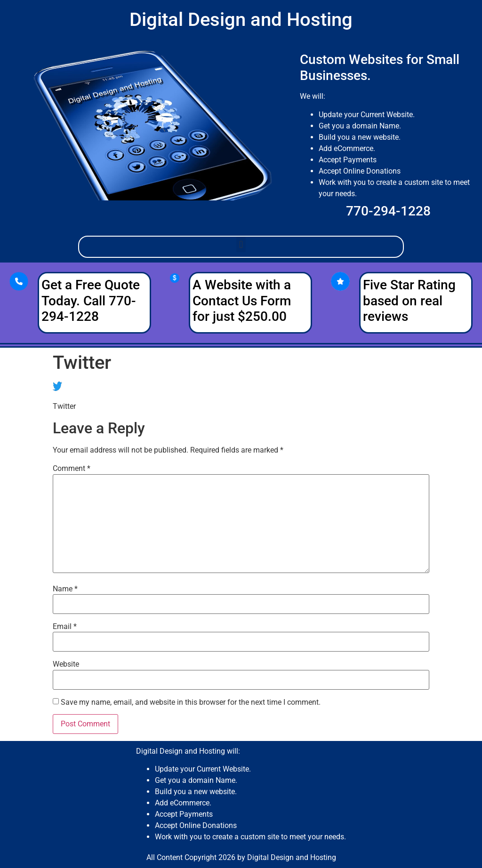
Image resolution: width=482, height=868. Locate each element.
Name (65, 589)
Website (66, 664)
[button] (241, 244)
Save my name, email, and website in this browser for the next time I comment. (191, 702)
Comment (72, 469)
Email (65, 627)
